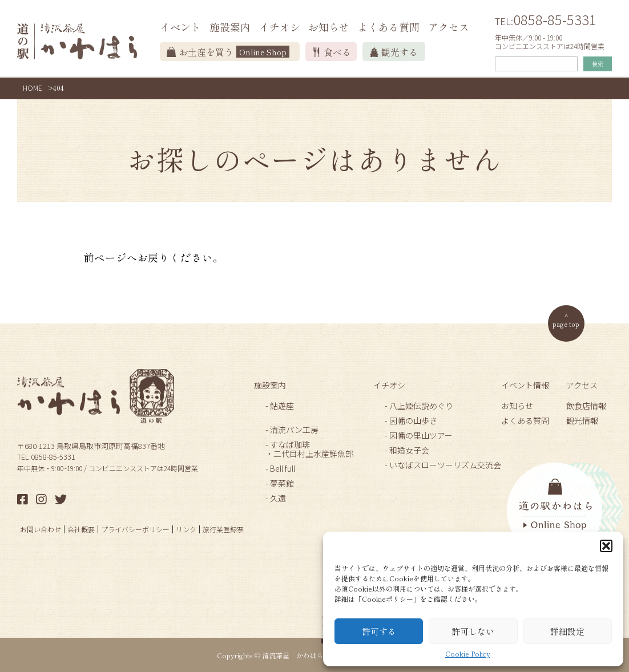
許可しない (473, 631)
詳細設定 (567, 631)
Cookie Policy (468, 654)
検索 (598, 64)
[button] (606, 546)
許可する (379, 631)
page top (566, 324)
